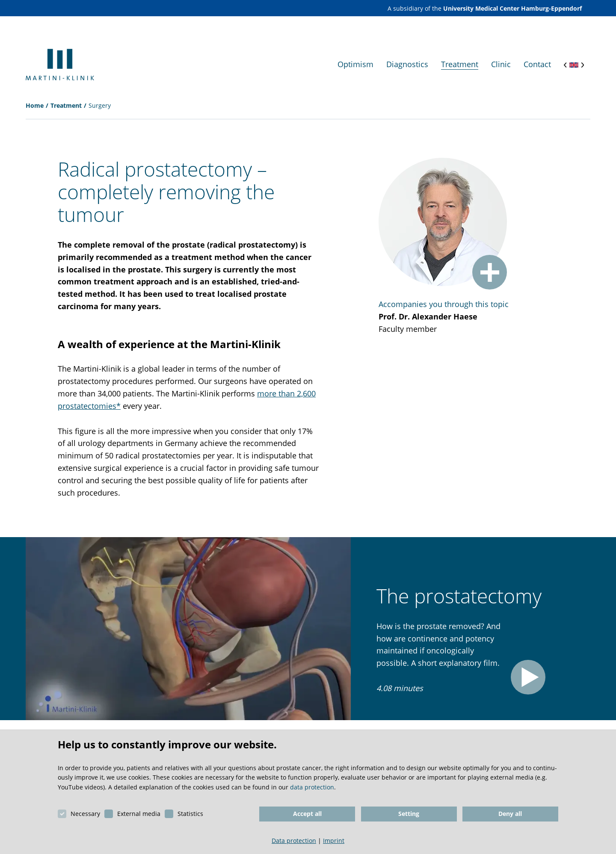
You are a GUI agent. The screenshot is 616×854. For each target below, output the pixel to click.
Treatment (66, 105)
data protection (312, 787)
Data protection (294, 841)
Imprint (334, 841)
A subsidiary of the (485, 8)
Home (35, 105)
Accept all (307, 814)
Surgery (100, 105)
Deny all (510, 814)
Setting (409, 814)
